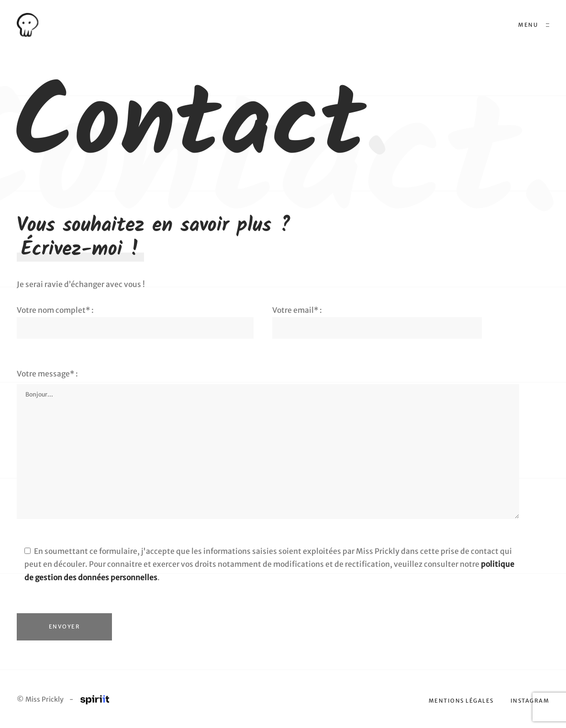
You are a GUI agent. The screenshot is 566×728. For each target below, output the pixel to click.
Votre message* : (47, 374)
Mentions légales (461, 701)
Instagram (530, 701)
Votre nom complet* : (135, 318)
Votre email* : (377, 318)
